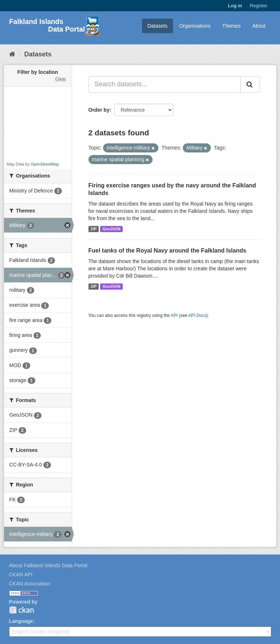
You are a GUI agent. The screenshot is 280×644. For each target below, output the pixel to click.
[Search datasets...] (165, 84)
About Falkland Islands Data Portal (48, 565)
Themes (231, 26)
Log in (235, 6)
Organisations (195, 26)
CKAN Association (30, 584)
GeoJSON (112, 229)
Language (21, 621)
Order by (99, 110)
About (259, 26)
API (174, 315)
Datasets (157, 26)
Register (259, 6)
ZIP (94, 229)
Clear (60, 79)
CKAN (21, 610)
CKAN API (21, 575)
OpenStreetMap (45, 164)
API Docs (197, 315)
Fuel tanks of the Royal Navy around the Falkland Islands (167, 251)
